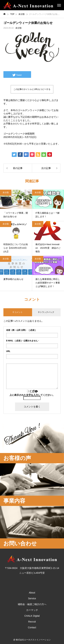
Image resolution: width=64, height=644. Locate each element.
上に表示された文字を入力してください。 (32, 395)
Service (32, 598)
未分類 (18, 28)
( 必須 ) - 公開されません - (23, 341)
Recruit (32, 622)
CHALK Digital (32, 616)
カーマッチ (32, 610)
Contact (32, 627)
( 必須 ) (21, 330)
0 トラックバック (46, 312)
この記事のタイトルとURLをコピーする (32, 89)
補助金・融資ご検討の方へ (32, 604)
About (32, 593)
